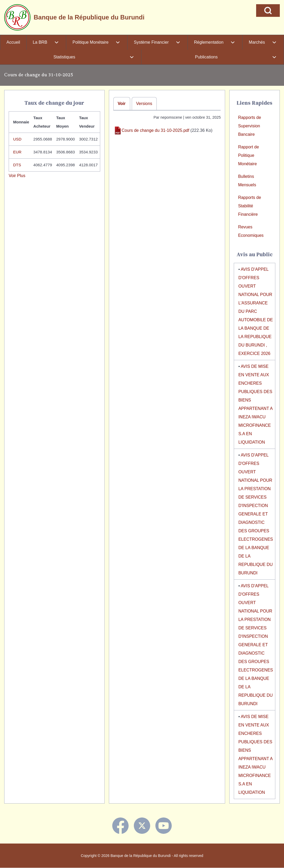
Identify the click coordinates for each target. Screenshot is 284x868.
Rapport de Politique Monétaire (248, 155)
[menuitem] (13, 42)
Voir (122, 104)
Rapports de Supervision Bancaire (249, 126)
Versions (144, 104)
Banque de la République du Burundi (89, 17)
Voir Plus (17, 176)
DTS (17, 165)
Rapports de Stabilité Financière (249, 206)
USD (17, 139)
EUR (17, 152)
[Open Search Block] (268, 11)
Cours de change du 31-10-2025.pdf (156, 130)
